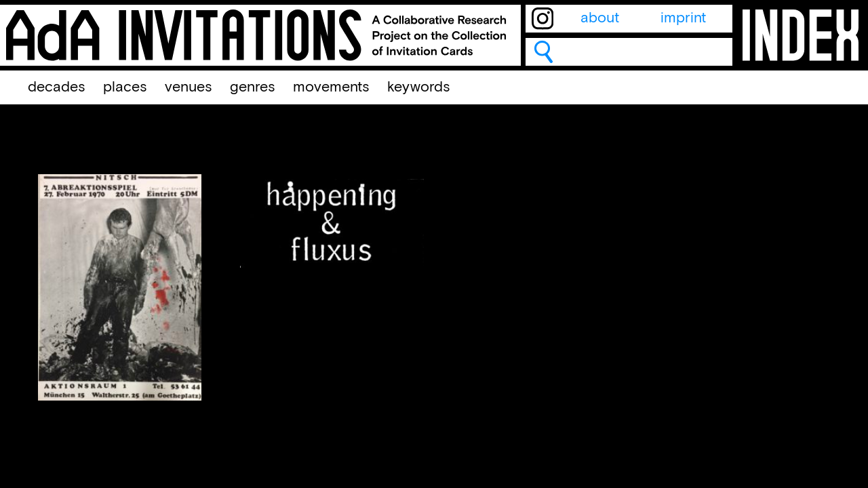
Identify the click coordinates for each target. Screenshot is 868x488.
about (600, 18)
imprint (683, 18)
